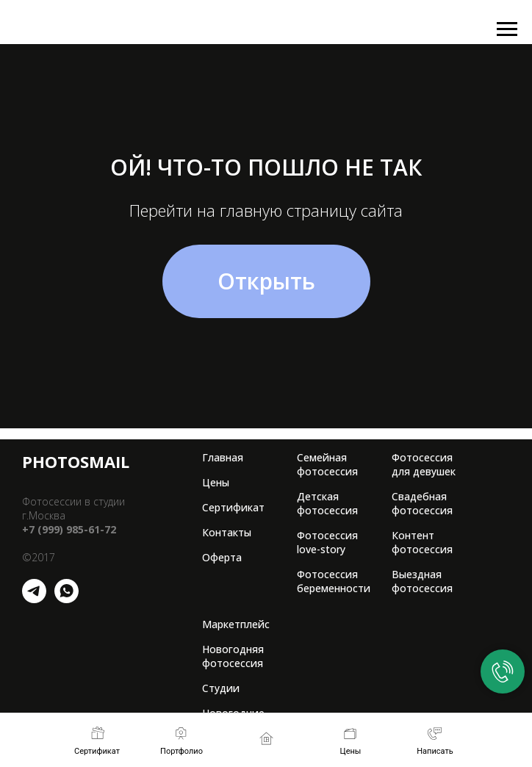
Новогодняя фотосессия (233, 656)
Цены (216, 482)
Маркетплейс (236, 624)
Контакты (227, 532)
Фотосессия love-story (327, 542)
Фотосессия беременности (334, 581)
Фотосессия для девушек (424, 464)
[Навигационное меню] (507, 29)
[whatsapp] (66, 599)
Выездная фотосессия (422, 581)
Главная (223, 457)
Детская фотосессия (327, 503)
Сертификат (233, 507)
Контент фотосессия (422, 542)
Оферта (222, 557)
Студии (221, 688)
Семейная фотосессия (327, 464)
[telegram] (34, 599)
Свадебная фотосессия (422, 503)
